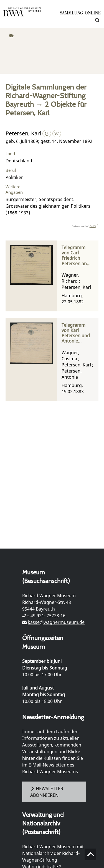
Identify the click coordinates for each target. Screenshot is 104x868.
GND (93, 226)
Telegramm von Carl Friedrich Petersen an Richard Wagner (74, 256)
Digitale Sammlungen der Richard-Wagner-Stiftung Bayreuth (46, 96)
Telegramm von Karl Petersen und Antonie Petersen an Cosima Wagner (76, 333)
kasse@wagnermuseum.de (56, 622)
